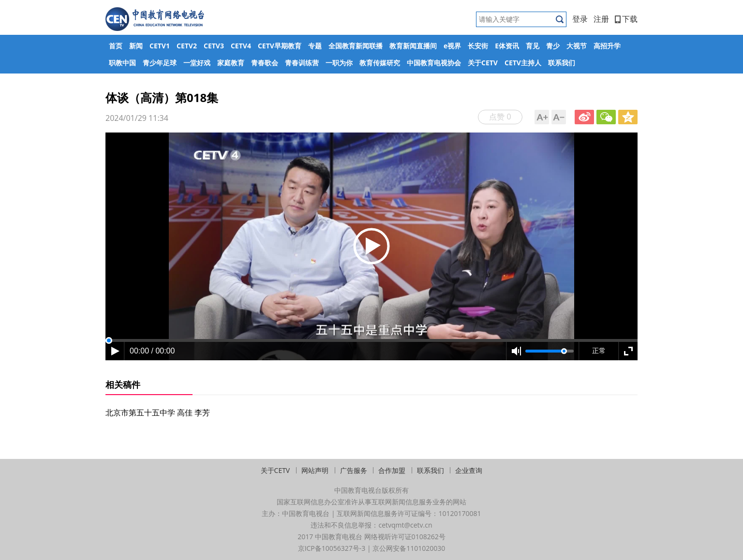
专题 (315, 46)
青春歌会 (265, 63)
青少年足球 (160, 63)
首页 (116, 46)
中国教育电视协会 (434, 63)
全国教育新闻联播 (356, 46)
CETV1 (160, 46)
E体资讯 (507, 46)
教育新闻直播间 (413, 46)
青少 (553, 46)
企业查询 (469, 470)
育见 (533, 46)
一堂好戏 (197, 63)
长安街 (478, 46)
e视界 (452, 46)
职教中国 (122, 63)
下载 (626, 19)
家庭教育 (231, 63)
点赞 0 (500, 117)
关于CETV (483, 63)
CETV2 (187, 46)
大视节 (577, 46)
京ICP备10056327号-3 (332, 548)
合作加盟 (392, 470)
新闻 (136, 46)
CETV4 (241, 46)
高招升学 (607, 46)
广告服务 (354, 470)
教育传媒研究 (380, 63)
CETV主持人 (523, 63)
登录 (580, 19)
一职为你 (339, 63)
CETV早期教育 (280, 46)
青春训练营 (302, 63)
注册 (601, 19)
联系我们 (562, 63)
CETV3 (214, 46)
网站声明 (315, 470)
